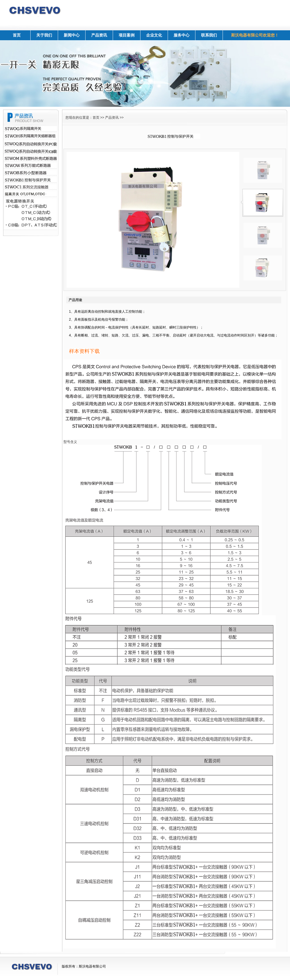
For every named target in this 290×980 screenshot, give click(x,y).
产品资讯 (99, 35)
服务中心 (182, 35)
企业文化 (154, 35)
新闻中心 (72, 35)
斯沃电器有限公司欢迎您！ (255, 35)
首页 (17, 35)
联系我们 (209, 35)
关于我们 (44, 35)
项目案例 (127, 35)
